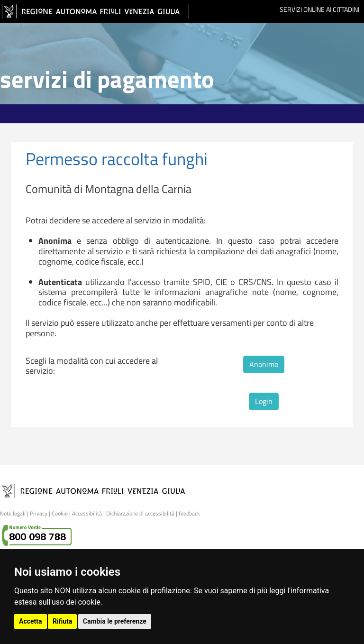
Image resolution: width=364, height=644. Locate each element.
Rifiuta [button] (62, 621)
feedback (189, 513)
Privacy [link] (39, 513)
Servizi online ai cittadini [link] (319, 9)
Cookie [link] (60, 513)
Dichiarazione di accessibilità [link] (140, 513)
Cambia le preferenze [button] (115, 621)
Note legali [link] (13, 513)
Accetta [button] (31, 621)
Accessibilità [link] (87, 513)
